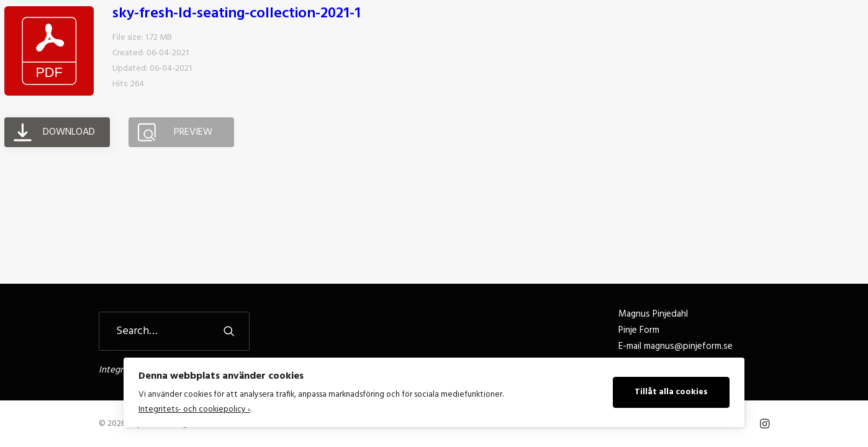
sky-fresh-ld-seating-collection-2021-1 (237, 78)
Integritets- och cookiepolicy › (194, 409)
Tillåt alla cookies (671, 392)
